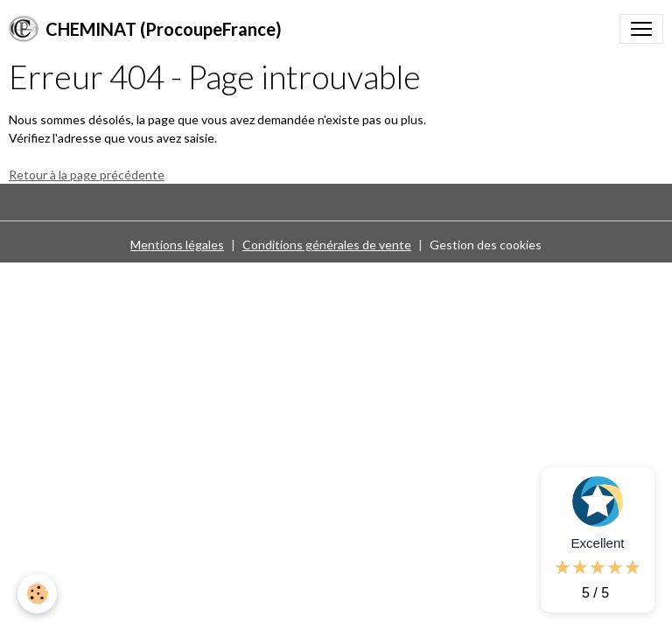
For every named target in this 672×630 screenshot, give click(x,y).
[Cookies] (37, 594)
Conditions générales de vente (327, 245)
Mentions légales (177, 245)
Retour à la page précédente (87, 175)
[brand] (145, 29)
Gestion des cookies (486, 245)
